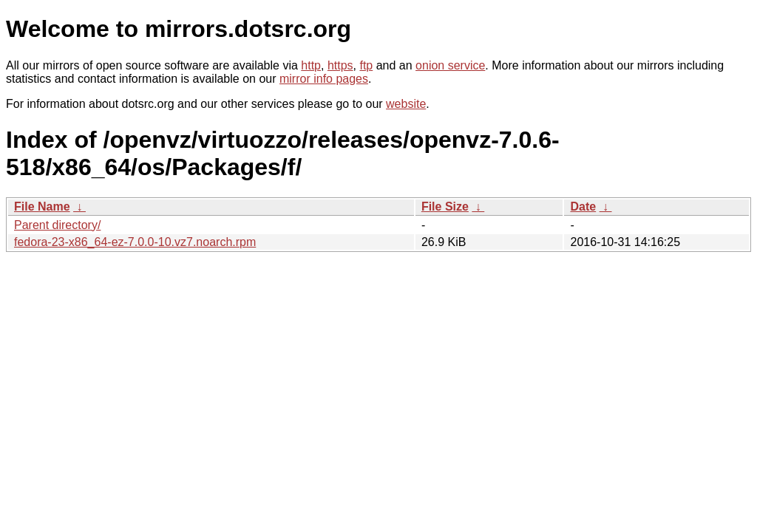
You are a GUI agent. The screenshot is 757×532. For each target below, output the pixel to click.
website (406, 104)
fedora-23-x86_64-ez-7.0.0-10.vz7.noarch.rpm (135, 242)
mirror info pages (324, 79)
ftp (366, 65)
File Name (42, 207)
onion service (450, 65)
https (340, 65)
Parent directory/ (57, 225)
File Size (445, 207)
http (311, 65)
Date (583, 207)
